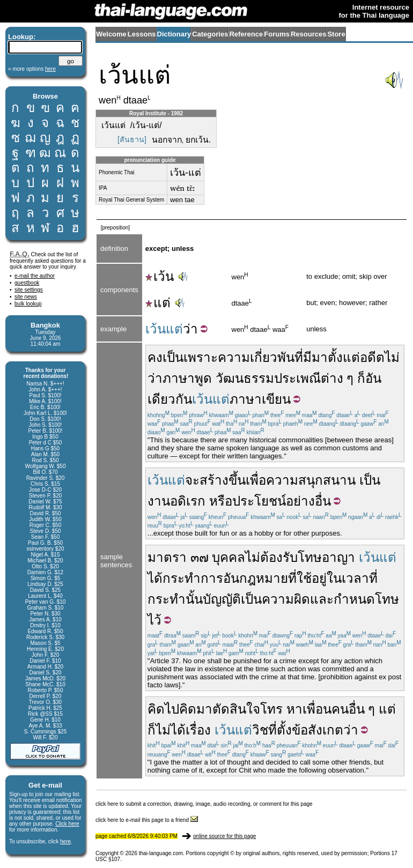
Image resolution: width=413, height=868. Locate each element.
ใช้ (304, 578)
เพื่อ (256, 480)
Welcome (111, 34)
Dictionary (174, 34)
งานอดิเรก (176, 501)
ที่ (299, 357)
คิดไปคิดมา (180, 709)
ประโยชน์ (259, 501)
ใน (334, 578)
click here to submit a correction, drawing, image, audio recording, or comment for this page (204, 804)
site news (26, 297)
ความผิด (286, 599)
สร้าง (214, 480)
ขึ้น (237, 480)
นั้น (194, 599)
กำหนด (354, 599)
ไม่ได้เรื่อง (183, 730)
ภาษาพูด (187, 378)
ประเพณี (297, 378)
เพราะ (201, 357)
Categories (210, 34)
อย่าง (300, 501)
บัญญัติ (222, 599)
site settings (29, 290)
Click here (67, 824)
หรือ (221, 501)
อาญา (338, 557)
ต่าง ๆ (337, 378)
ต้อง (271, 557)
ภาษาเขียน (260, 399)
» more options (32, 69)
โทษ (387, 599)
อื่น (323, 501)
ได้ (155, 578)
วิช (260, 730)
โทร (271, 709)
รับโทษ (302, 557)
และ (322, 599)
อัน (231, 578)
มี (307, 357)
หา (294, 709)
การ (212, 578)
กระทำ (182, 578)
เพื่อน (317, 709)
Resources (308, 34)
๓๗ (200, 557)
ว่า (190, 329)
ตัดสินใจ (236, 709)
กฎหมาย (264, 578)
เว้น (160, 276)
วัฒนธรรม (245, 378)
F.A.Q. (20, 254)
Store (336, 34)
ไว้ (154, 620)
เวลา (355, 578)
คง (155, 357)
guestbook (27, 283)
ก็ (361, 378)
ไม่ (253, 557)
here (65, 841)
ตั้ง (284, 730)
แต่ (158, 303)
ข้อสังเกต (318, 730)
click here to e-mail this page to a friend (147, 820)
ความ (282, 480)
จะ (192, 480)
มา (320, 357)
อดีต (372, 357)
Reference (246, 34)
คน (340, 709)
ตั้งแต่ (344, 357)
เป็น (173, 357)
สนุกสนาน (327, 480)
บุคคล (228, 557)
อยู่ (319, 578)
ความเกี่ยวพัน (256, 357)
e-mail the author (35, 276)
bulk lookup (28, 304)
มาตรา (167, 557)
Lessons (142, 34)
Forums (277, 34)
